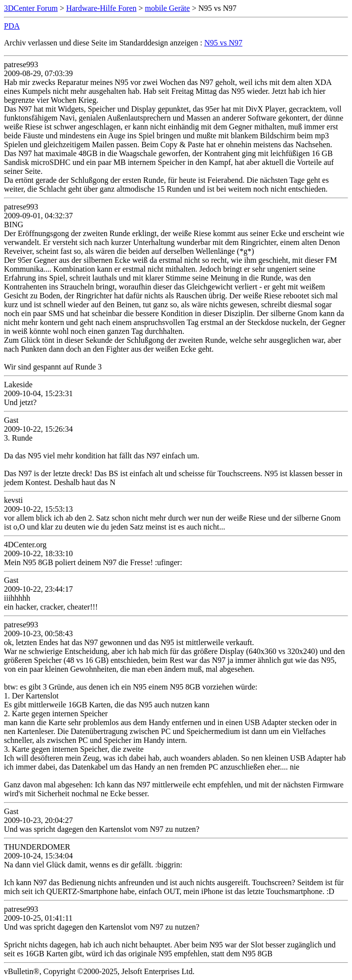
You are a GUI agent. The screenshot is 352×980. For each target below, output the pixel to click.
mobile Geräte (168, 8)
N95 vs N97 (223, 43)
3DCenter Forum (31, 8)
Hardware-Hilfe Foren (101, 8)
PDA (12, 26)
